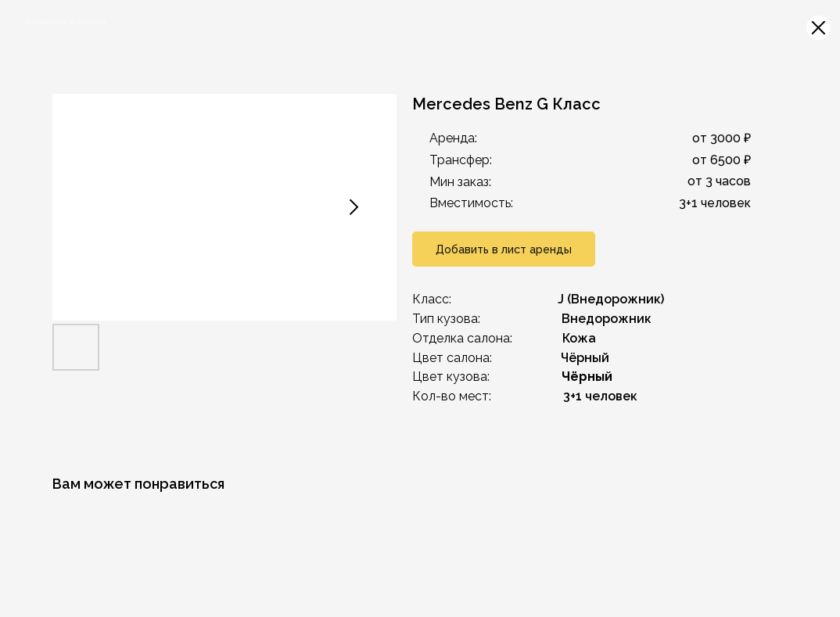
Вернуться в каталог (66, 22)
